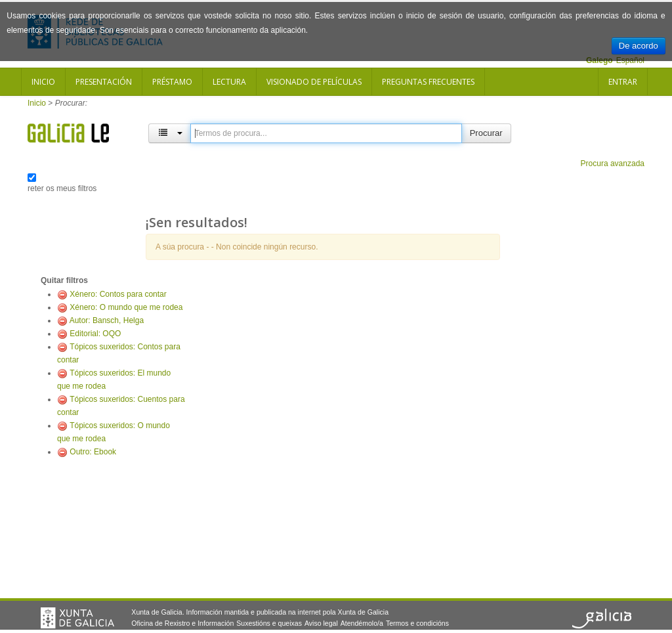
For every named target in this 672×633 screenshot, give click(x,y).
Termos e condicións (417, 623)
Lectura (229, 82)
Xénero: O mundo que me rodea (126, 307)
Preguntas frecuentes (428, 82)
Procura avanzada (613, 164)
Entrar (623, 82)
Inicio (43, 82)
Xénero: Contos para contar (118, 294)
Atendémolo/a (362, 623)
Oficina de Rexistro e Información (182, 623)
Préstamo (172, 82)
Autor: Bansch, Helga (107, 320)
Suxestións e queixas (269, 623)
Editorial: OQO (95, 334)
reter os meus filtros (62, 188)
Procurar (486, 133)
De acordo (639, 46)
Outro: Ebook (93, 452)
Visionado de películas (314, 82)
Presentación (104, 82)
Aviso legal (321, 623)
